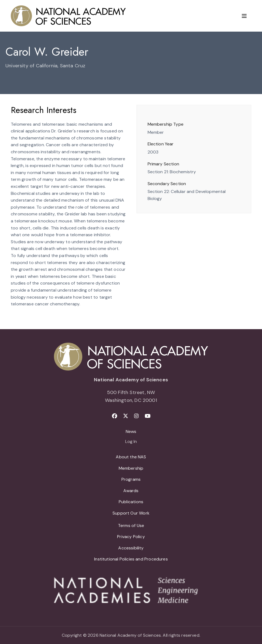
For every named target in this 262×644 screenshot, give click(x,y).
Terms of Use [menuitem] (131, 525)
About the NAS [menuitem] (131, 457)
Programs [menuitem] (131, 479)
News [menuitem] (131, 431)
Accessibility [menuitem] (131, 548)
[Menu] (244, 16)
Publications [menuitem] (131, 502)
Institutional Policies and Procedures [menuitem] (131, 559)
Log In (131, 442)
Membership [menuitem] (131, 468)
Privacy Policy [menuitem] (131, 537)
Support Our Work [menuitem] (131, 513)
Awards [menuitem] (131, 491)
